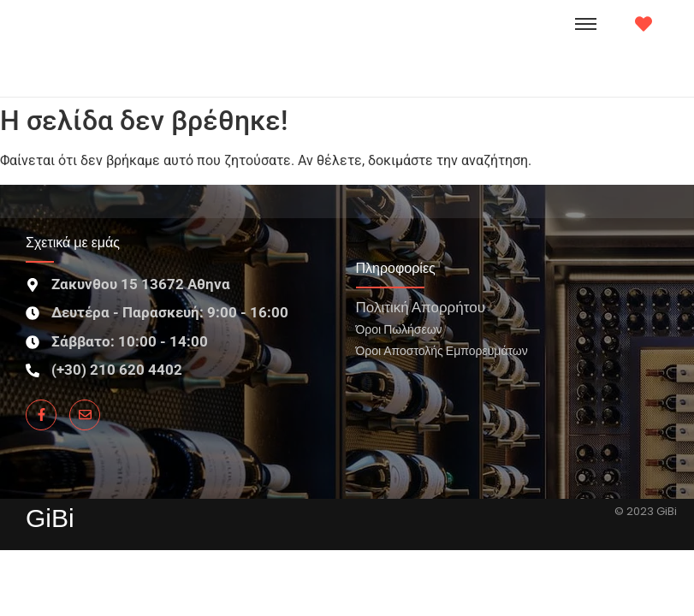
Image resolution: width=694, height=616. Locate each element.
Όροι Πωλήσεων (399, 329)
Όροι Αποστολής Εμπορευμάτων (442, 350)
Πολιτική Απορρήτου (421, 307)
